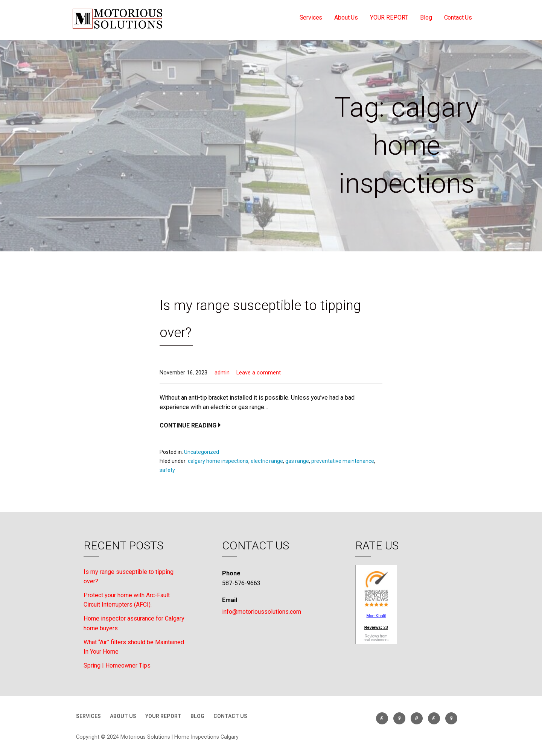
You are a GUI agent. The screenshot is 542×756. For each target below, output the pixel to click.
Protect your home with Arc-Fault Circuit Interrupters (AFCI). (127, 600)
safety (167, 470)
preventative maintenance (343, 461)
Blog (426, 17)
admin (222, 373)
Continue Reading (188, 425)
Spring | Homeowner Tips (117, 665)
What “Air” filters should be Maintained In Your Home (134, 647)
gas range (297, 461)
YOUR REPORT (389, 17)
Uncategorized (202, 452)
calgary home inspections (218, 461)
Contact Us (458, 17)
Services (311, 17)
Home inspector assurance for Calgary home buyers (134, 623)
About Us (346, 17)
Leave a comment (259, 373)
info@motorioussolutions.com (262, 612)
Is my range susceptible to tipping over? (129, 577)
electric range (267, 461)
